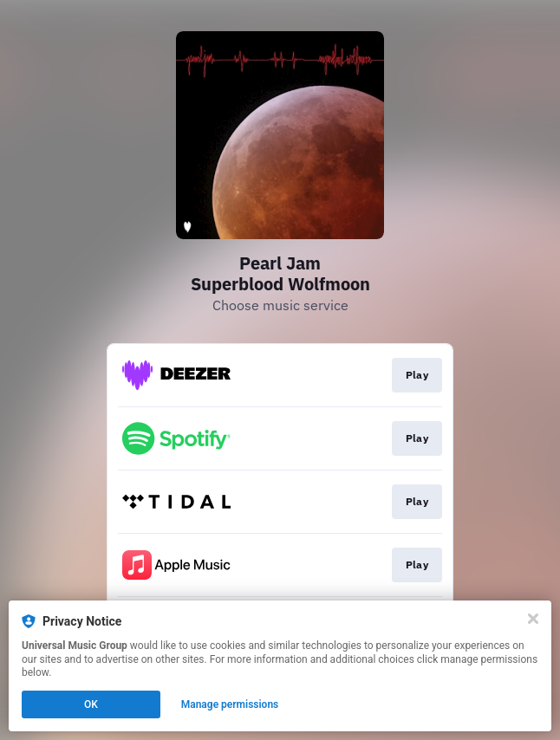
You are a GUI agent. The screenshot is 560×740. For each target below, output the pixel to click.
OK (91, 704)
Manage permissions (230, 704)
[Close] (533, 619)
